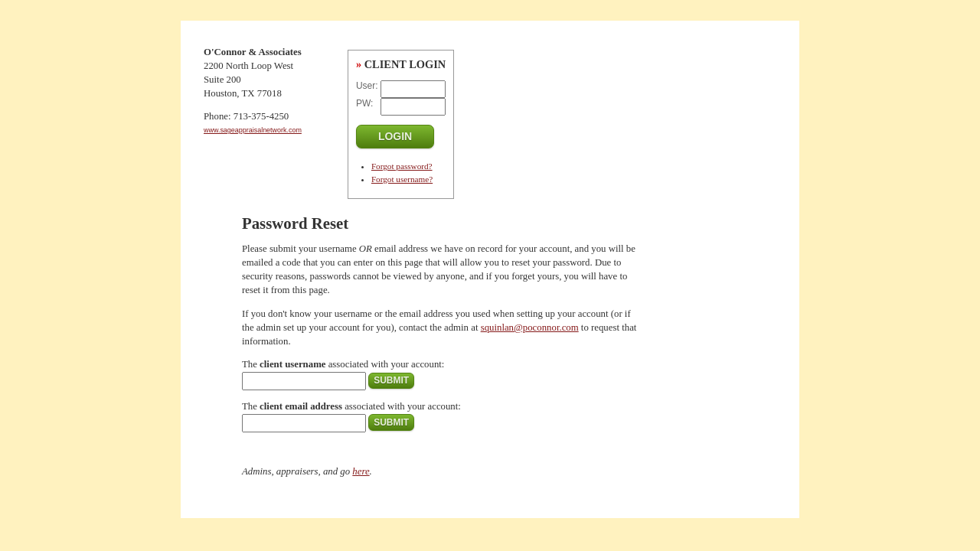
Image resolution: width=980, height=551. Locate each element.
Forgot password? (402, 166)
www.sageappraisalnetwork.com (253, 130)
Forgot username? (402, 179)
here (361, 471)
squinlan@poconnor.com (530, 328)
